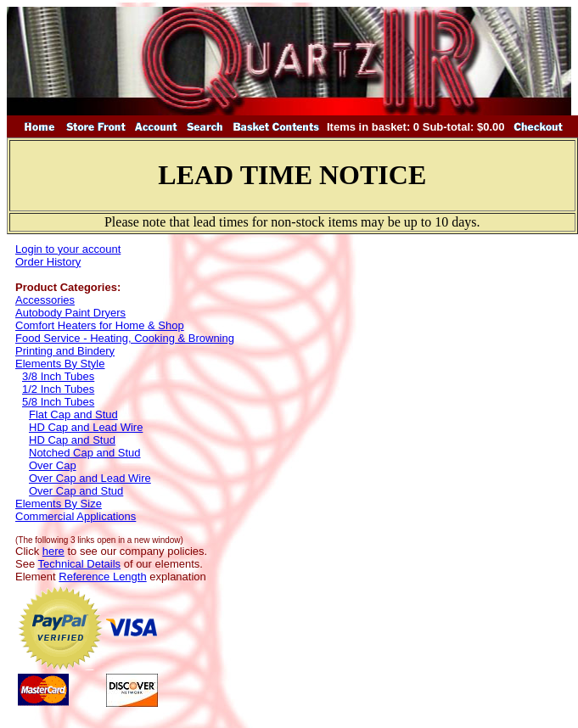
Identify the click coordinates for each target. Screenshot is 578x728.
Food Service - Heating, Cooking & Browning (125, 338)
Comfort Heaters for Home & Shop (100, 325)
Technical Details (80, 564)
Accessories (45, 300)
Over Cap (53, 465)
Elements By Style (60, 364)
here (53, 551)
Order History (48, 262)
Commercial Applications (76, 516)
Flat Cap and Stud (73, 414)
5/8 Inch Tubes (58, 402)
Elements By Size (59, 504)
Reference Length (102, 577)
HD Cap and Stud (72, 440)
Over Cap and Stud (76, 491)
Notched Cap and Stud (85, 453)
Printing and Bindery (65, 351)
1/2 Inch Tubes (58, 389)
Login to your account (68, 249)
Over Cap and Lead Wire (90, 478)
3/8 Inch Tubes (58, 376)
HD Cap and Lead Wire (86, 427)
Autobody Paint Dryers (70, 313)
